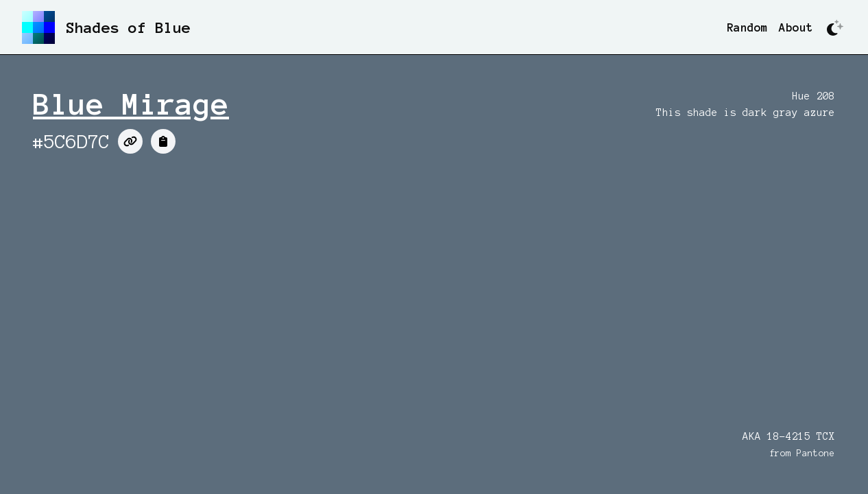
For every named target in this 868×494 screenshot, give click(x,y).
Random (747, 27)
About (796, 27)
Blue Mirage (131, 104)
